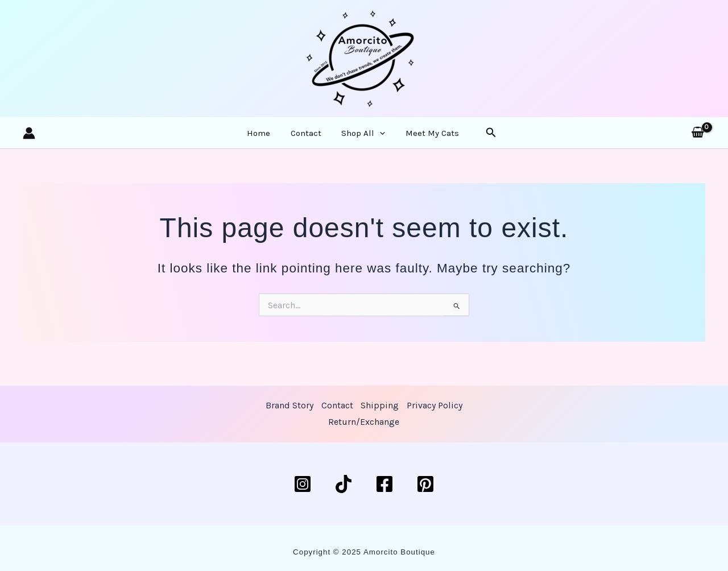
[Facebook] (384, 484)
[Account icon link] (29, 138)
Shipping (380, 405)
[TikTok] (344, 484)
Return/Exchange (364, 422)
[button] (476, 138)
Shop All (359, 138)
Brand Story (289, 405)
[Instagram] (303, 484)
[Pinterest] (425, 484)
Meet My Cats (420, 138)
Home (270, 138)
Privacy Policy (435, 405)
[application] (376, 138)
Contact (309, 138)
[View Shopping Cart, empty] (698, 138)
